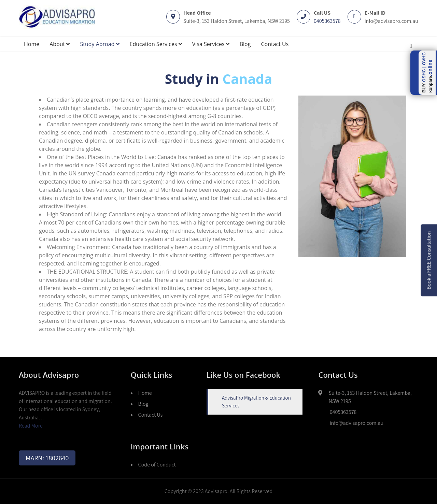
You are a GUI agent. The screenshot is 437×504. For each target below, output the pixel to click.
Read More (31, 426)
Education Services (156, 44)
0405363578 (327, 21)
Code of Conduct (157, 465)
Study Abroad (100, 44)
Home (32, 44)
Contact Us (275, 44)
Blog (245, 44)
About (60, 44)
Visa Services (211, 44)
